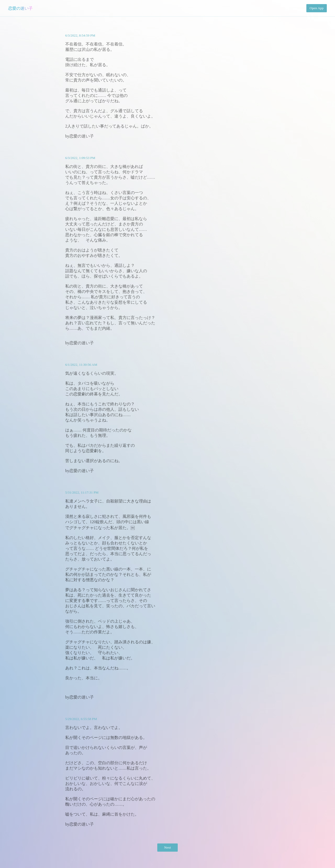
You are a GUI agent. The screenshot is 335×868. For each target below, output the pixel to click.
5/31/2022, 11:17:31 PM (82, 492)
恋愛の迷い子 (20, 8)
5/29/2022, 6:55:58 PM (81, 719)
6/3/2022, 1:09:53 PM (80, 158)
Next (167, 847)
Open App (317, 8)
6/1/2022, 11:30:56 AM (81, 365)
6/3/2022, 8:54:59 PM (80, 35)
